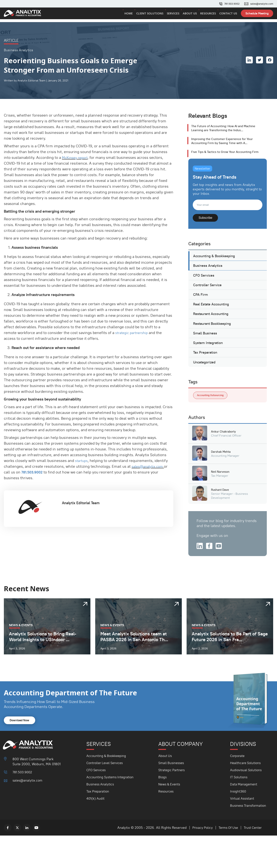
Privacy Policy (199, 860)
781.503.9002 (229, 4)
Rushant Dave (221, 521)
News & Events (170, 817)
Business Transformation (249, 838)
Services (175, 15)
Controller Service (209, 298)
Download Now (20, 753)
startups (82, 461)
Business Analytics (210, 275)
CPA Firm (201, 310)
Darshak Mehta (221, 483)
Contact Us (228, 15)
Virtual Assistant (243, 831)
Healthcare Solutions (246, 795)
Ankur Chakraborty (224, 463)
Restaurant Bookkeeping (214, 345)
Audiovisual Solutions (247, 802)
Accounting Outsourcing (212, 427)
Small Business (207, 357)
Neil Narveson (221, 503)
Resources (209, 15)
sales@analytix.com (261, 4)
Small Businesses (172, 795)
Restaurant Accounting (213, 334)
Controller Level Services (106, 795)
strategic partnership (133, 333)
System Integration (210, 369)
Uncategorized (206, 392)
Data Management (244, 817)
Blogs (163, 810)
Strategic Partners (172, 802)
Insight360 (238, 824)
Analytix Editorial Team (82, 503)
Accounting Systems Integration (111, 810)
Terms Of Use (226, 860)
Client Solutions (152, 15)
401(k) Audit (96, 831)
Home (131, 15)
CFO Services (205, 287)
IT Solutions (239, 810)
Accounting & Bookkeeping (216, 263)
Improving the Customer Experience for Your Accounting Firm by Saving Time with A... (226, 142)
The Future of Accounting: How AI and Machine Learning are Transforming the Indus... (228, 129)
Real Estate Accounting (213, 322)
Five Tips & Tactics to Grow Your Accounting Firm (226, 156)
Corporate (238, 788)
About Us (191, 15)
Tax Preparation (207, 381)
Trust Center (252, 860)
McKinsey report (76, 158)
